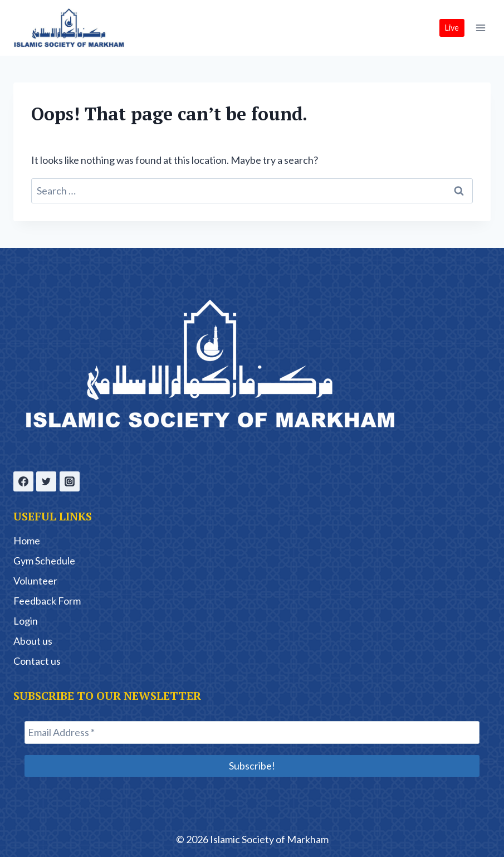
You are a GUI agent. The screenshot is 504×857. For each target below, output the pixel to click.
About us (33, 641)
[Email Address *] (252, 732)
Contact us (37, 661)
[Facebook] (23, 481)
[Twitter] (46, 481)
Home (27, 541)
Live (452, 28)
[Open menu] (480, 28)
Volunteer (35, 581)
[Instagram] (70, 481)
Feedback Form (47, 601)
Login (26, 621)
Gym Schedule (44, 561)
